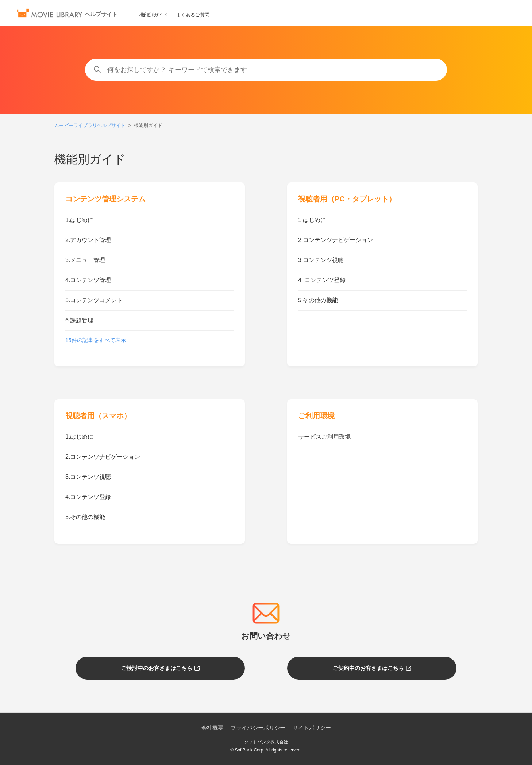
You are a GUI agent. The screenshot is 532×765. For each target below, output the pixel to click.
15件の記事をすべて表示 (96, 340)
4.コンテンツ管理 (88, 280)
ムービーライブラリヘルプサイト (90, 125)
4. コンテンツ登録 (322, 280)
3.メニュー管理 (85, 260)
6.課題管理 (79, 320)
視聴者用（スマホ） (98, 416)
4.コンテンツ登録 (88, 497)
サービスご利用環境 (324, 437)
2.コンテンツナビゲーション (336, 240)
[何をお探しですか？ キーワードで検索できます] (266, 70)
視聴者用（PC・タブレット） (347, 199)
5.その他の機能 (318, 300)
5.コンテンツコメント (94, 300)
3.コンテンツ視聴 (321, 260)
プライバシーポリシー (258, 728)
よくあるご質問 (193, 15)
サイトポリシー (312, 728)
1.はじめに (79, 220)
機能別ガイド (154, 15)
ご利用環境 (316, 416)
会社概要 (212, 728)
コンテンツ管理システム (105, 199)
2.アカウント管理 (88, 240)
